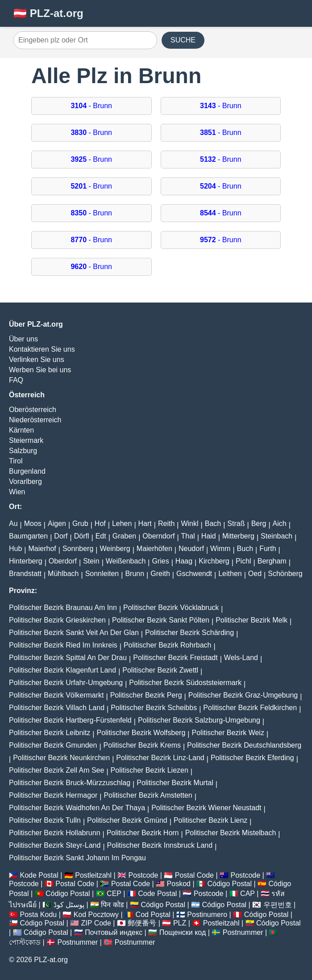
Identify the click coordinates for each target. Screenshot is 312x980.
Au (13, 524)
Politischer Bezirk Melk (252, 620)
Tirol (16, 461)
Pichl (243, 561)
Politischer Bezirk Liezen (150, 770)
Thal (188, 536)
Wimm (220, 549)
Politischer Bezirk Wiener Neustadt (206, 808)
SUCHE (183, 40)
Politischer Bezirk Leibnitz (50, 733)
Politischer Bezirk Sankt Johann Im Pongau (77, 858)
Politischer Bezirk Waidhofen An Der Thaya (77, 808)
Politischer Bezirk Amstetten (148, 795)
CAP (248, 894)
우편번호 (278, 905)
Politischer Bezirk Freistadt (175, 658)
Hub (15, 549)
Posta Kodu (38, 915)
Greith (160, 574)
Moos (33, 524)
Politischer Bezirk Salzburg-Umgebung (199, 720)
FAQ (16, 380)
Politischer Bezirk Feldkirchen (250, 708)
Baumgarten (28, 536)
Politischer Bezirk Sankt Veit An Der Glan (74, 633)
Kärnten (21, 430)
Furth (268, 549)
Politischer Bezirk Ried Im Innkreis (63, 645)
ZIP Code (96, 923)
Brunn (135, 574)
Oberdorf (63, 561)
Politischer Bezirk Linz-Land (160, 758)
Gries (160, 561)
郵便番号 (142, 923)
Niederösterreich (35, 420)
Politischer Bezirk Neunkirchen (61, 758)
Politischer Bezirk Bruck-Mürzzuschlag (70, 783)
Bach (213, 524)
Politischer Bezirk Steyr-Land (55, 845)
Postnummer (243, 932)
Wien (17, 492)
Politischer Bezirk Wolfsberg (141, 733)
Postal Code (194, 875)
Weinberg (115, 549)
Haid (209, 536)
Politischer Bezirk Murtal (175, 783)
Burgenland (27, 471)
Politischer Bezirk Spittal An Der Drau (68, 658)
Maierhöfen (154, 549)
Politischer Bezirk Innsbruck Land (160, 845)
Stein (91, 561)
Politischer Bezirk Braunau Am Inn (63, 608)
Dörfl (82, 536)
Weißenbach (126, 561)
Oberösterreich (33, 410)
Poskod (179, 884)
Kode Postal (39, 875)
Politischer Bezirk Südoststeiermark (185, 683)
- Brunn (91, 106)
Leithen (230, 574)
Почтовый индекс (114, 932)
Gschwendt (194, 574)
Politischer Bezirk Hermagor (53, 795)
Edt (101, 536)
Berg (259, 524)
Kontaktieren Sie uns (42, 349)
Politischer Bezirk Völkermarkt (56, 695)
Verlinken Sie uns (37, 360)
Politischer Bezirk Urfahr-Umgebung (66, 683)
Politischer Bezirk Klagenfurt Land (62, 670)
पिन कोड (112, 905)
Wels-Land (241, 658)
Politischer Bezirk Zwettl (160, 670)
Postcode (144, 875)
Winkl (189, 524)
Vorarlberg (25, 482)
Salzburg (23, 451)
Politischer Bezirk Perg (146, 695)
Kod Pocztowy (96, 915)
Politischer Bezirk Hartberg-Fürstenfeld (70, 720)
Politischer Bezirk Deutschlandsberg (244, 745)
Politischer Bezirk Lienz (210, 820)
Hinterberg (26, 561)
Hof (100, 524)
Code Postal (157, 894)
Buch (245, 549)
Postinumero (207, 915)
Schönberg (285, 574)
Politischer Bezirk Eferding (252, 758)
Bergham (272, 561)
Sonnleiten (102, 574)
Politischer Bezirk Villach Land (57, 708)
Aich (280, 524)
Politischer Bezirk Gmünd (127, 820)
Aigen (57, 524)
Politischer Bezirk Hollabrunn (55, 833)
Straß (236, 524)
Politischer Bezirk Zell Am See (56, 770)
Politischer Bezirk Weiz (228, 733)
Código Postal (229, 884)
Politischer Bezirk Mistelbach (231, 833)
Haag (184, 561)
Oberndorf (158, 536)
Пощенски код (183, 932)
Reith (166, 524)
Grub (80, 524)
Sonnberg (78, 549)
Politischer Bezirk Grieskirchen (57, 620)
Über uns (23, 339)
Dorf (61, 536)
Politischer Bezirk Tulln (45, 820)
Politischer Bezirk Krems (142, 745)
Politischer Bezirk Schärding (189, 633)
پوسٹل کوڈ (69, 905)
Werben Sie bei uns (40, 370)
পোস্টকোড (25, 942)
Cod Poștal (153, 915)
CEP (114, 894)
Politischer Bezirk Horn (143, 833)
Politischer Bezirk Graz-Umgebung (243, 695)
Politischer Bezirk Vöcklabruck (171, 608)
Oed (255, 574)
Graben (124, 536)
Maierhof (42, 549)
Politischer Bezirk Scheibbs (154, 708)
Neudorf (191, 549)
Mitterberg (238, 536)
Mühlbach (63, 574)
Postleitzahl (93, 875)
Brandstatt (25, 574)
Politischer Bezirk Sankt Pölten (161, 620)
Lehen (122, 524)
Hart (145, 524)
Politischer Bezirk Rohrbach (168, 645)
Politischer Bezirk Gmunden (53, 745)
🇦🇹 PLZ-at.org (48, 13)
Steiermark (26, 440)
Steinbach (277, 536)
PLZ (180, 923)
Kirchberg (214, 561)
